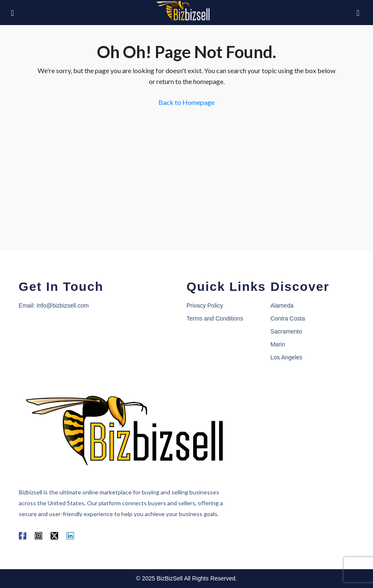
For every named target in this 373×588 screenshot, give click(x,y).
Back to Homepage (186, 102)
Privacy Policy (205, 305)
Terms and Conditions (215, 318)
